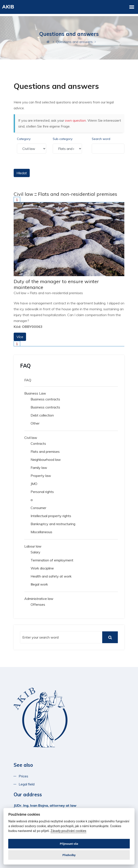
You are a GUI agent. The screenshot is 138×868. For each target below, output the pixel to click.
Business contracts (45, 399)
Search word (101, 139)
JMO (34, 484)
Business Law (35, 393)
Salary (35, 552)
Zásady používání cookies (68, 831)
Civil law (23, 194)
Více (20, 337)
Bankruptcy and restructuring (53, 524)
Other (35, 423)
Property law (41, 476)
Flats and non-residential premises (78, 194)
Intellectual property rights (51, 516)
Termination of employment (52, 560)
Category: (24, 139)
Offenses (38, 604)
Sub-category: (63, 139)
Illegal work (39, 584)
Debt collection (42, 415)
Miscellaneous (41, 532)
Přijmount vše (69, 844)
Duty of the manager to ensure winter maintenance (56, 284)
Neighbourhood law (46, 460)
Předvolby (69, 855)
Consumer (38, 508)
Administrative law (39, 599)
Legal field (27, 784)
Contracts (38, 443)
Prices (24, 776)
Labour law (33, 546)
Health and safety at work (51, 576)
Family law (39, 468)
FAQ (28, 380)
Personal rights (42, 492)
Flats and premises (45, 451)
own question (75, 120)
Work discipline (42, 568)
